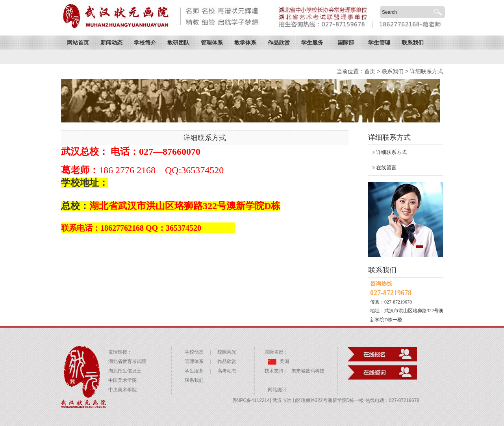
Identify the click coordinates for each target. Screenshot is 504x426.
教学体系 (245, 43)
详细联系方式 (426, 71)
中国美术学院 (122, 380)
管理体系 (212, 43)
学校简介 (145, 43)
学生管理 (379, 43)
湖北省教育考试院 (127, 361)
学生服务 (312, 43)
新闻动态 (111, 43)
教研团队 (178, 43)
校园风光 (227, 352)
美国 (278, 361)
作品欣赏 (279, 43)
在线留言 (386, 168)
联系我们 (413, 43)
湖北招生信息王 (125, 371)
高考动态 (227, 371)
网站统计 (277, 390)
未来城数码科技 (308, 371)
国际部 (346, 43)
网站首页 (78, 43)
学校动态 (194, 352)
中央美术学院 (122, 390)
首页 (370, 71)
